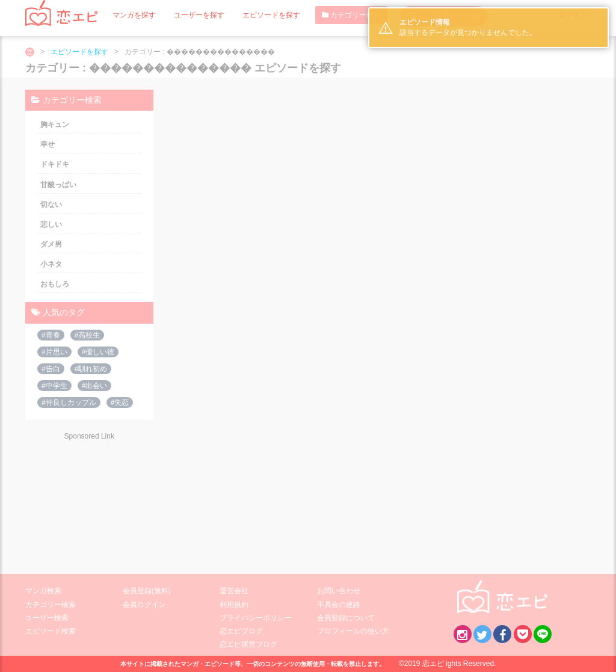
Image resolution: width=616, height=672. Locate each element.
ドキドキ (55, 164)
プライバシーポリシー (256, 618)
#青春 (51, 335)
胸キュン (55, 125)
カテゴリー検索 (351, 15)
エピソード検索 (51, 631)
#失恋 (120, 402)
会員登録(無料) (147, 591)
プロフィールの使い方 (353, 631)
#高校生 (88, 335)
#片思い (54, 352)
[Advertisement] (89, 500)
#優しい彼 (98, 352)
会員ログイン (144, 605)
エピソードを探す (271, 15)
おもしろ (55, 284)
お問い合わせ (339, 591)
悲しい (51, 224)
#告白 (51, 369)
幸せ (48, 144)
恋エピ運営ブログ (248, 644)
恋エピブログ (241, 631)
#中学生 (54, 386)
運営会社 (234, 591)
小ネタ (51, 264)
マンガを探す (134, 15)
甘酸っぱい (58, 185)
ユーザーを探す (199, 15)
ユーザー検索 (47, 618)
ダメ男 (51, 244)
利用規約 (234, 605)
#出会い (95, 386)
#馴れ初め (91, 369)
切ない (51, 205)
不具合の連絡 (339, 605)
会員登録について (346, 618)
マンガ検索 (43, 591)
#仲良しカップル (69, 402)
